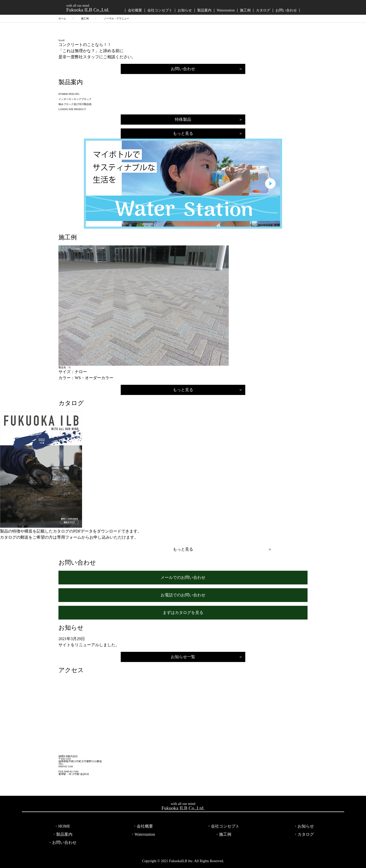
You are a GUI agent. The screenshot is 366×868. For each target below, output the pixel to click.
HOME (64, 826)
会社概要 (135, 10)
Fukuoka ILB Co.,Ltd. (88, 8)
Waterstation (226, 10)
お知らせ (185, 10)
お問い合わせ (286, 10)
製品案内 (204, 10)
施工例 (245, 10)
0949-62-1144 (66, 767)
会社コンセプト (160, 10)
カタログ (263, 10)
